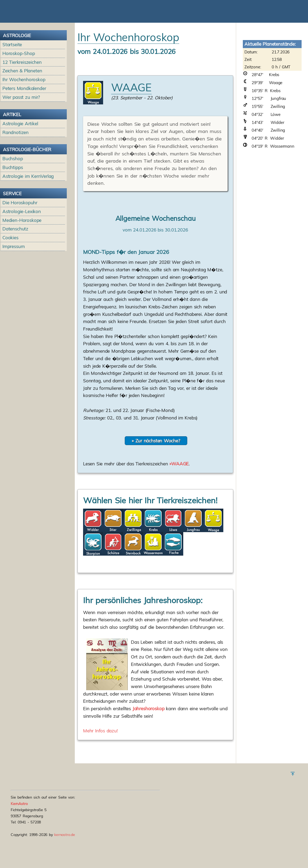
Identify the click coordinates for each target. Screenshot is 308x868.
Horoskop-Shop (19, 84)
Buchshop (13, 189)
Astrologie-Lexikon (22, 242)
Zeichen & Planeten (22, 101)
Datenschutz (15, 259)
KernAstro (19, 819)
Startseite (12, 75)
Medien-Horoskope (22, 251)
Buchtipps (13, 198)
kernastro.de (65, 850)
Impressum (14, 277)
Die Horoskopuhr (20, 233)
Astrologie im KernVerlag (28, 207)
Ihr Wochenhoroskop (24, 110)
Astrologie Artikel (20, 154)
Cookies (10, 268)
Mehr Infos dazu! (100, 761)
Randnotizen (15, 163)
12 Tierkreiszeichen (22, 93)
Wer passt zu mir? (21, 128)
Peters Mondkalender (24, 119)
